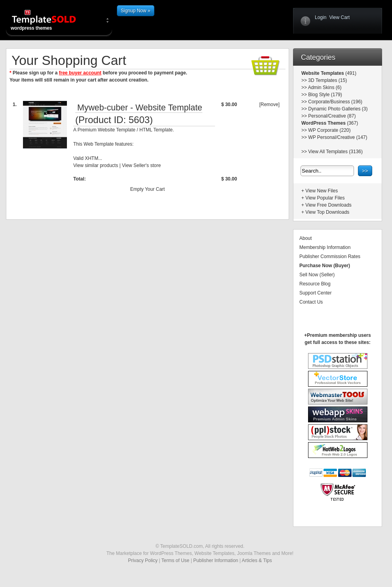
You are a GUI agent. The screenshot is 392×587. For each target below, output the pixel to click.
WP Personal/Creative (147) (338, 137)
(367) (352, 123)
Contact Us (311, 302)
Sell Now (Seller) (317, 275)
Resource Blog (315, 284)
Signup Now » (136, 11)
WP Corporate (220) (329, 130)
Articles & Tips (257, 560)
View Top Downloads (327, 212)
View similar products (96, 165)
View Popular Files (325, 198)
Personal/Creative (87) (332, 116)
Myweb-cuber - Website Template (140, 108)
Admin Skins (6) (325, 87)
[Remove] (269, 104)
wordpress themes (50, 20)
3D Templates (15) (327, 80)
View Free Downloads (328, 205)
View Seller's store (141, 165)
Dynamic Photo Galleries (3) (338, 109)
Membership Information (325, 247)
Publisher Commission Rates (330, 256)
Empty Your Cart (147, 189)
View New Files (322, 191)
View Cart (339, 17)
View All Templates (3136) (335, 152)
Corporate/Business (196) (335, 102)
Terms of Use (176, 560)
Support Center (315, 293)
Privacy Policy (143, 560)
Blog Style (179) (325, 95)
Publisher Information (216, 560)
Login (321, 17)
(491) (350, 73)
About (305, 238)
